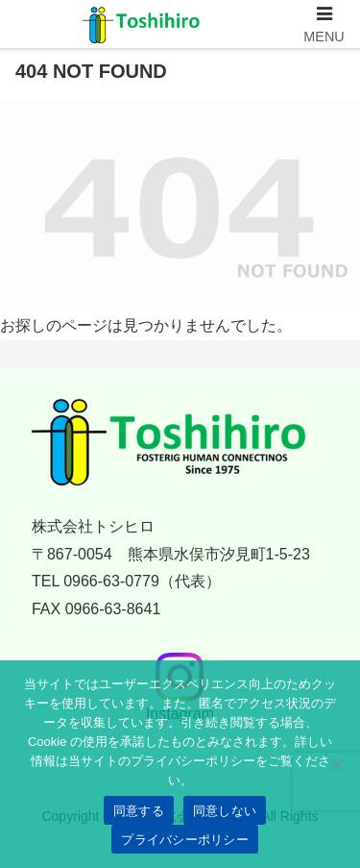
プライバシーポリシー (185, 840)
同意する (139, 811)
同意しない (225, 811)
